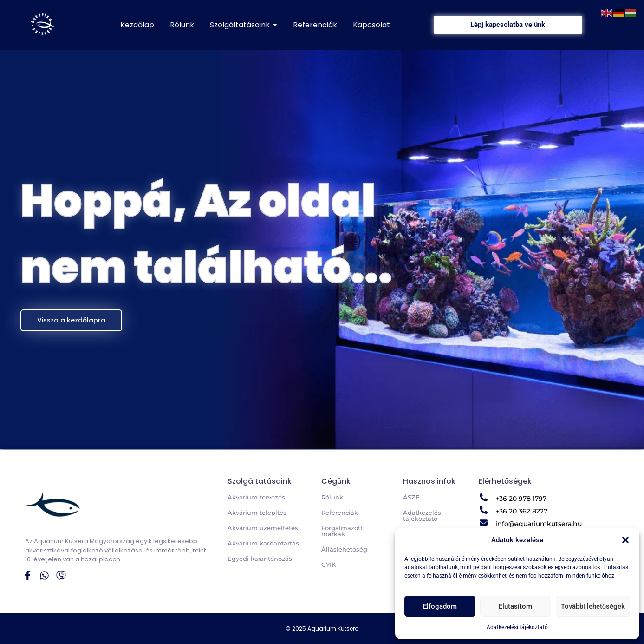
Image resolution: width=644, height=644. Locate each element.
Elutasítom (515, 606)
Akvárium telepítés (257, 513)
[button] (625, 540)
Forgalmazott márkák (342, 531)
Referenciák (340, 513)
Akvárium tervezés (256, 497)
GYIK (329, 565)
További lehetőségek (593, 606)
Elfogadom (440, 606)
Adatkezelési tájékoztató (517, 627)
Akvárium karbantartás (263, 543)
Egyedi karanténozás (260, 559)
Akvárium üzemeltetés (263, 528)
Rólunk (332, 497)
